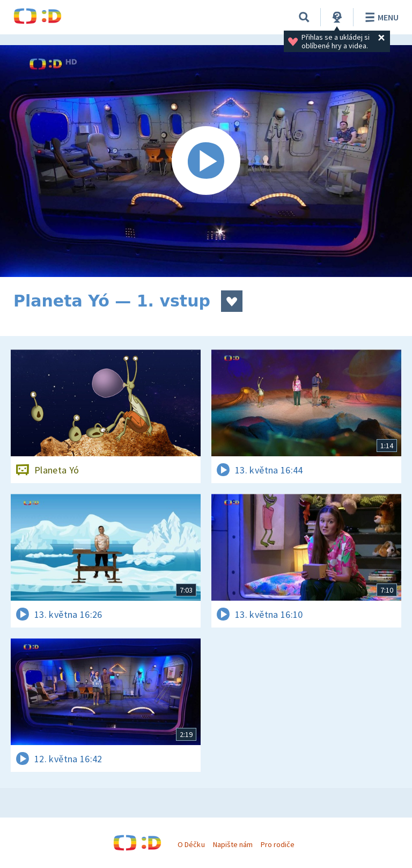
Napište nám (233, 844)
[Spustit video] (206, 161)
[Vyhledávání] (304, 17)
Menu (380, 17)
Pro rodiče (278, 844)
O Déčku (191, 844)
